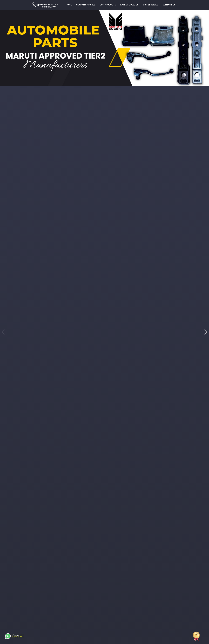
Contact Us (169, 5)
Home (69, 5)
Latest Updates (129, 5)
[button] (206, 332)
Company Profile (86, 5)
